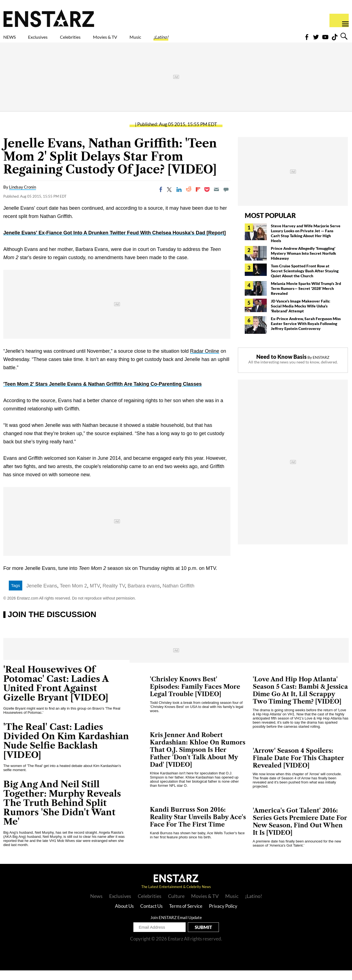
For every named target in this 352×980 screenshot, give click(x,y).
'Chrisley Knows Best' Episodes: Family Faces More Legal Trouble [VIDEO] (195, 696)
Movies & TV (144, 40)
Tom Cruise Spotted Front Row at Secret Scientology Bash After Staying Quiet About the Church (305, 280)
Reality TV (114, 595)
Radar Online (205, 361)
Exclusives (51, 40)
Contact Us (151, 916)
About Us (124, 916)
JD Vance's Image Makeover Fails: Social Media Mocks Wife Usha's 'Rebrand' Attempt (301, 316)
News (96, 906)
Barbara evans (144, 595)
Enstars (49, 18)
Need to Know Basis (281, 366)
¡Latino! (219, 40)
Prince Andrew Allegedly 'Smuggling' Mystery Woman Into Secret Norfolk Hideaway (303, 263)
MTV (95, 595)
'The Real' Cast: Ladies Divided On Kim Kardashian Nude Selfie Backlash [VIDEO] (66, 750)
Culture (176, 906)
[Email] (216, 199)
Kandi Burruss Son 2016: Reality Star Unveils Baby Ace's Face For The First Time (198, 827)
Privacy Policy (223, 916)
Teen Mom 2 (74, 595)
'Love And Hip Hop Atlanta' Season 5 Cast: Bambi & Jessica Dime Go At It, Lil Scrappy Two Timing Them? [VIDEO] (300, 700)
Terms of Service (186, 916)
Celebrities (96, 40)
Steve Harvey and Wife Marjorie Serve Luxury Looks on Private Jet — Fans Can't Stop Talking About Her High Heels (306, 243)
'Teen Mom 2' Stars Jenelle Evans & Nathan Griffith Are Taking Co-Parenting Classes (102, 394)
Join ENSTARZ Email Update (176, 927)
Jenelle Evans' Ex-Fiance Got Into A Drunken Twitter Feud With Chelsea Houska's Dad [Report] (115, 242)
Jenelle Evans (42, 595)
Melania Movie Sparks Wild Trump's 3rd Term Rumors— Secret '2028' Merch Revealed (306, 298)
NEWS (13, 40)
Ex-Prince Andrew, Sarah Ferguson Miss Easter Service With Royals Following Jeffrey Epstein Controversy (306, 333)
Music (185, 40)
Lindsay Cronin (23, 197)
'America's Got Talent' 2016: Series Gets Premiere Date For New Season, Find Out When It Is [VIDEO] (300, 831)
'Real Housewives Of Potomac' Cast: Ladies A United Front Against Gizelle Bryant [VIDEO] (56, 693)
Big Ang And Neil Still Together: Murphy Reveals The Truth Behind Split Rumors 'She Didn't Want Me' (62, 812)
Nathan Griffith (178, 595)
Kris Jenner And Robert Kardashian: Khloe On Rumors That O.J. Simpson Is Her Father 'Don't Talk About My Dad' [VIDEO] (198, 759)
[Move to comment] (226, 199)
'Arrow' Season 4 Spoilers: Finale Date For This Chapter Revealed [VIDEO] (298, 768)
